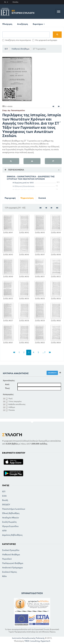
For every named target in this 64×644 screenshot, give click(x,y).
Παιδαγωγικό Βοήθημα (13, 563)
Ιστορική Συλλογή (23, 12)
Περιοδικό (7, 559)
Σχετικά (42, 198)
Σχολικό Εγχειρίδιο (11, 550)
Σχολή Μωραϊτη (9, 522)
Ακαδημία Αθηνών (11, 518)
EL (6, 2)
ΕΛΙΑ (4, 496)
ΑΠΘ (4, 531)
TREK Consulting (32, 641)
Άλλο (4, 576)
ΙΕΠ (6, 49)
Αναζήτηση (22, 24)
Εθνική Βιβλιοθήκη (11, 513)
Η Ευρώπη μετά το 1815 (23, 183)
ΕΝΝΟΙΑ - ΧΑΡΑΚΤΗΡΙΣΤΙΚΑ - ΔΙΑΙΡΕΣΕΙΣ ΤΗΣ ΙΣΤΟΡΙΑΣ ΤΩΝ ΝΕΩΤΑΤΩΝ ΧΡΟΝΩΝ (31, 178)
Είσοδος (15, 2)
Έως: (7, 388)
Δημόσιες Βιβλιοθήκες (12, 535)
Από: (7, 384)
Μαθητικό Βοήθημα (20, 49)
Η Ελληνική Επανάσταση (24, 186)
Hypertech (45, 641)
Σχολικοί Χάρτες (10, 572)
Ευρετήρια (39, 24)
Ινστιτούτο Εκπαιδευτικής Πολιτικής (28, 638)
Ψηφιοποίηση (27, 198)
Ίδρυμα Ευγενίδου (10, 526)
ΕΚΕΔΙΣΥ (6, 505)
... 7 (44, 352)
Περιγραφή (10, 198)
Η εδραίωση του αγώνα (23, 190)
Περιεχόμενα (16, 170)
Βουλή (5, 500)
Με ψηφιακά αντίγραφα (45, 40)
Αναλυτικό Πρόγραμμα (12, 568)
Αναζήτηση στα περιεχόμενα (17, 40)
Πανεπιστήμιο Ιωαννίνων (14, 509)
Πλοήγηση (7, 24)
